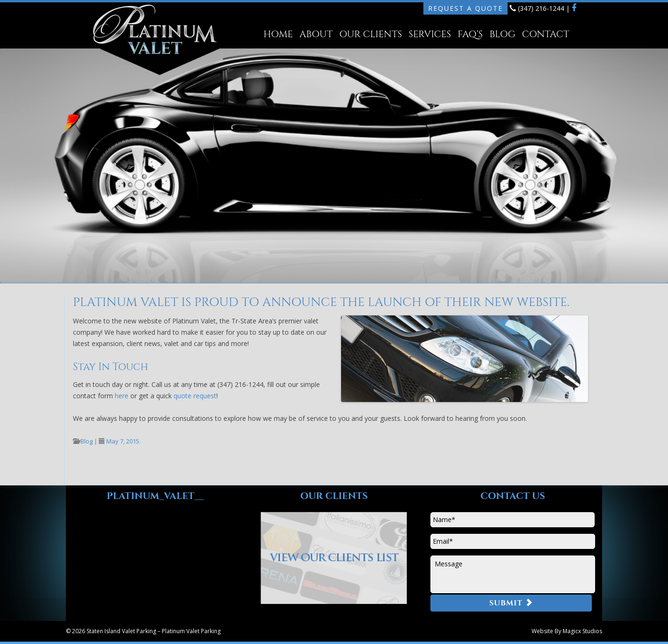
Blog (502, 34)
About (316, 34)
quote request (195, 396)
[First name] (513, 520)
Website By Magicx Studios (567, 631)
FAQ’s (470, 34)
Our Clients (370, 34)
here (122, 396)
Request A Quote (465, 8)
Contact (545, 34)
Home (278, 34)
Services (430, 34)
